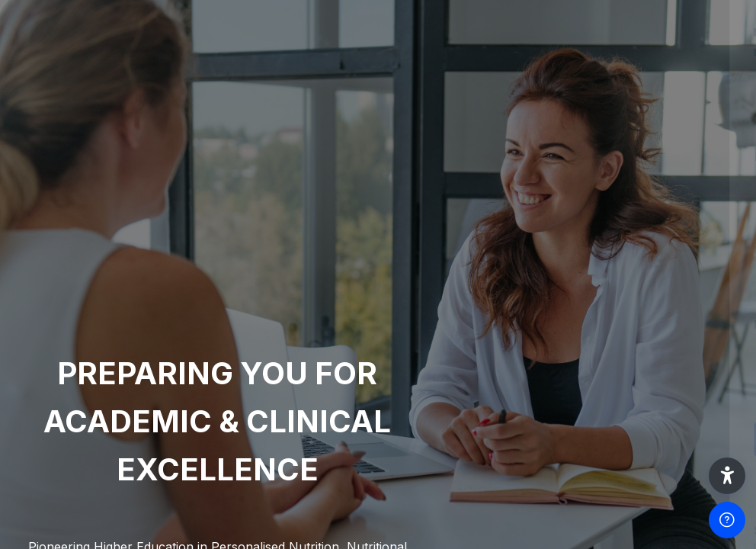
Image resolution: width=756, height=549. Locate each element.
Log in (596, 439)
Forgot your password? (678, 395)
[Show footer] (727, 520)
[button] (727, 476)
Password (485, 324)
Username (486, 250)
